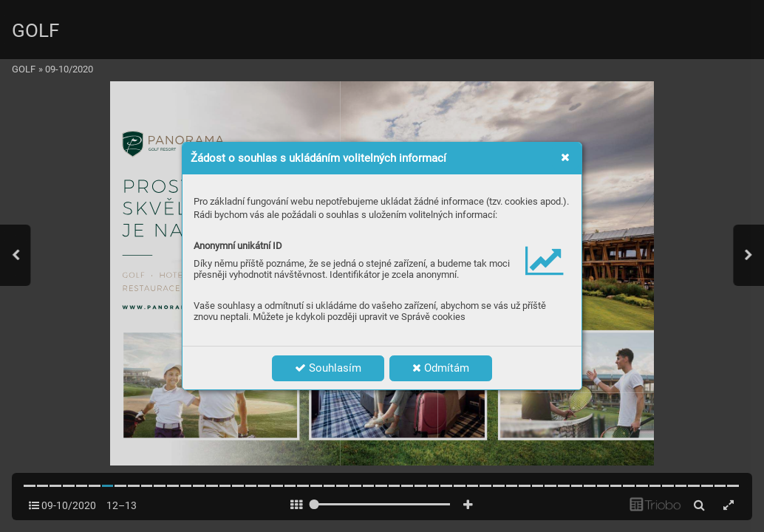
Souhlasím (328, 368)
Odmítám (441, 368)
